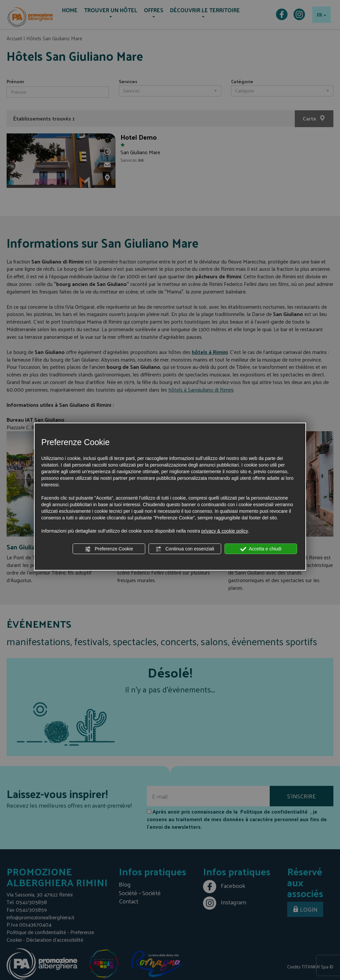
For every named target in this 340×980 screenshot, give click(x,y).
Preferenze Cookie (109, 549)
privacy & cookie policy (225, 531)
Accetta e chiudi (261, 549)
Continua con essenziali (185, 549)
